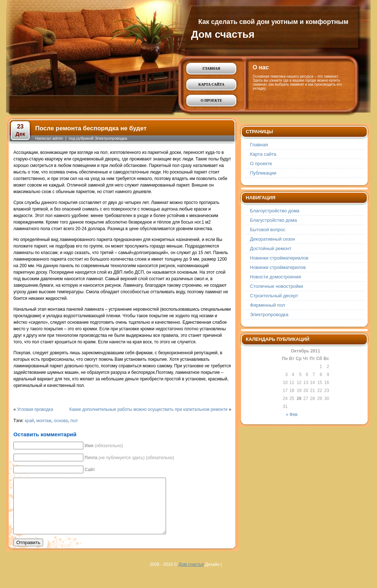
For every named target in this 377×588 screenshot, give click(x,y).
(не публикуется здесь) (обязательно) (129, 458)
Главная (211, 68)
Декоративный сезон (273, 239)
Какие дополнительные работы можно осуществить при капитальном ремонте (148, 409)
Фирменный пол (268, 305)
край (29, 421)
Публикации (263, 173)
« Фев (292, 415)
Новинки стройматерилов (278, 267)
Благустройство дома (274, 220)
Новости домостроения (276, 277)
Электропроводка (111, 138)
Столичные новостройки (277, 286)
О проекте (211, 100)
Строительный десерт (274, 296)
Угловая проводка (35, 409)
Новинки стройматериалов (279, 258)
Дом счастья (223, 34)
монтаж (44, 421)
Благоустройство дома (275, 211)
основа (61, 421)
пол (74, 421)
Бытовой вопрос (268, 230)
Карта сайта (211, 84)
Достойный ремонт (271, 248)
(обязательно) (104, 446)
